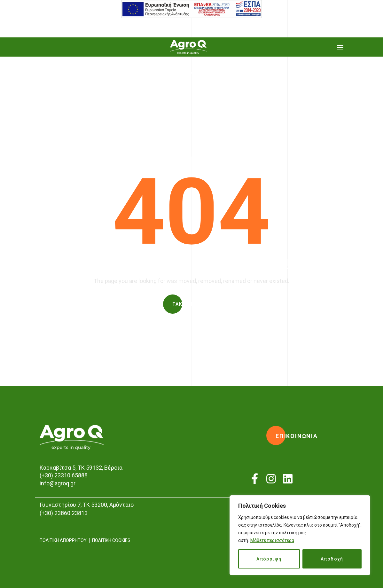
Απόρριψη (269, 559)
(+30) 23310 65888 (64, 475)
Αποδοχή (332, 559)
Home (174, 88)
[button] (191, 304)
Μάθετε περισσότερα (272, 540)
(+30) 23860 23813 (64, 513)
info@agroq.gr (58, 483)
